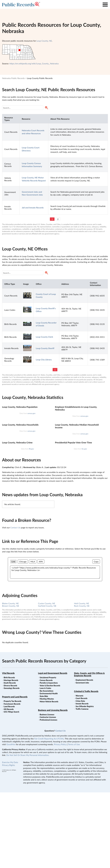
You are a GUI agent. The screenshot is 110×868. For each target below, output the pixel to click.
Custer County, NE (47, 679)
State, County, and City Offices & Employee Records (89, 750)
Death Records (10, 758)
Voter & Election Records (50, 761)
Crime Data (80, 777)
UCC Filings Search (11, 787)
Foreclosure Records (12, 779)
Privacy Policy (60, 820)
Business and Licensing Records (53, 786)
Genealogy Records (12, 764)
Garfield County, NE (47, 681)
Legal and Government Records (53, 749)
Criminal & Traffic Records (86, 767)
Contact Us (15, 603)
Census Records (46, 756)
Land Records (9, 782)
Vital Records (8, 749)
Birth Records (9, 753)
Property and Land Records (15, 772)
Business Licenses (47, 790)
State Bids (44, 772)
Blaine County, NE (10, 679)
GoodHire (11, 820)
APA (41, 637)
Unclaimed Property (48, 753)
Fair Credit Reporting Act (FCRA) (49, 814)
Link (13, 637)
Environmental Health (49, 769)
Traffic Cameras (82, 785)
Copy (96, 637)
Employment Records (84, 756)
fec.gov (84, 524)
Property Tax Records (12, 777)
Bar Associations (47, 766)
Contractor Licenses (48, 793)
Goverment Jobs (82, 758)
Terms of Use (74, 820)
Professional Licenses (48, 795)
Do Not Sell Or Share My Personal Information (27, 831)
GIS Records (9, 785)
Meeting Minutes (47, 774)
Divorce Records (10, 761)
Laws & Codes (45, 764)
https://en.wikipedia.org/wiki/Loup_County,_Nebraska (34, 63)
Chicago (23, 637)
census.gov (31, 439)
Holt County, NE (82, 679)
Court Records (82, 774)
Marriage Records (11, 756)
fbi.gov (31, 524)
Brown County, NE (11, 681)
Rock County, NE (82, 681)
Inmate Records (82, 779)
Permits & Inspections (49, 758)
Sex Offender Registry (85, 782)
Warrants (79, 771)
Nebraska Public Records (13, 78)
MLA (33, 637)
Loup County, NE (44, 41)
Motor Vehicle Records (49, 777)
